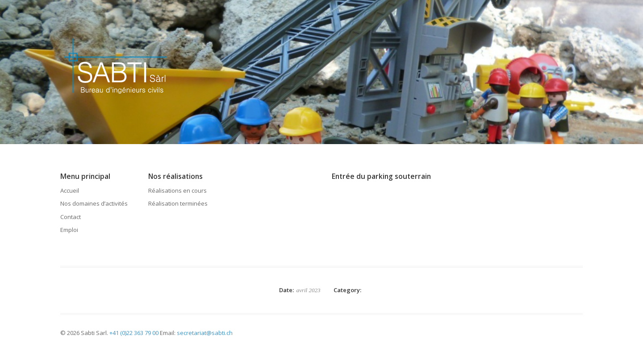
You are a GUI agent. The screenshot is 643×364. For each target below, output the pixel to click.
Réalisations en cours (177, 190)
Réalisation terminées (178, 203)
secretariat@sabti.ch (205, 333)
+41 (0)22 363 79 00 (134, 333)
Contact (71, 217)
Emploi (69, 230)
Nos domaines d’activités (94, 203)
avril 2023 (309, 290)
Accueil (70, 190)
